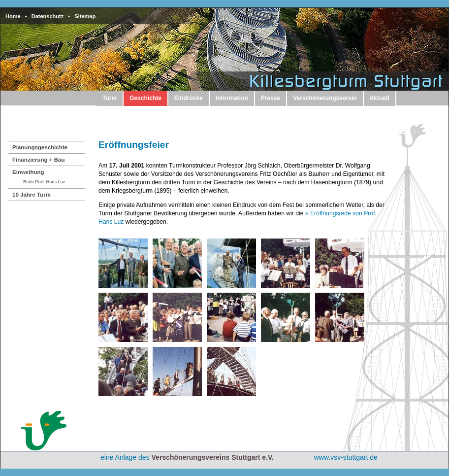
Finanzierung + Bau (39, 160)
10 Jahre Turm (32, 195)
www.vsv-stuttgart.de (346, 457)
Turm (110, 98)
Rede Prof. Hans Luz (44, 182)
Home (13, 16)
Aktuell (380, 98)
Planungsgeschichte (40, 147)
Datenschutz (48, 16)
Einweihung (28, 172)
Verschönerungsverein (325, 98)
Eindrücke (189, 98)
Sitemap (85, 16)
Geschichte (145, 98)
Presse (271, 98)
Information (232, 98)
